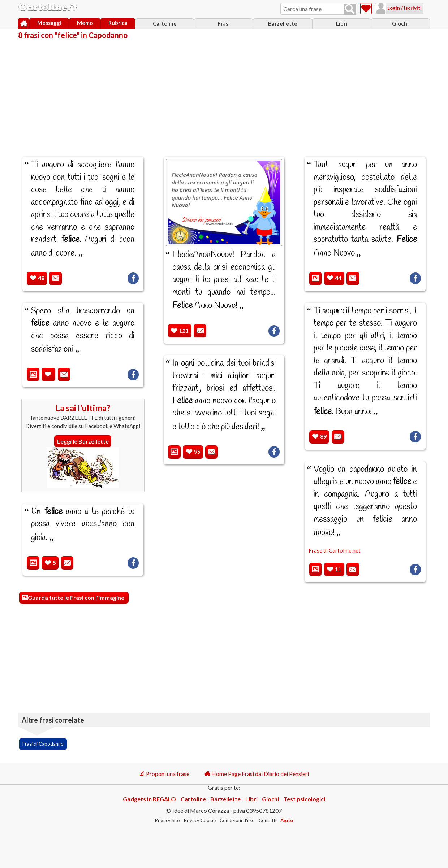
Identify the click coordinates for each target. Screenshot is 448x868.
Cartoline (165, 23)
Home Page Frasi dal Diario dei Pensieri (257, 774)
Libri (342, 23)
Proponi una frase (164, 774)
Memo (85, 23)
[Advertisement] (224, 93)
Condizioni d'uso (237, 820)
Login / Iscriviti (395, 8)
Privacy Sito (167, 820)
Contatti (268, 820)
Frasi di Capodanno (43, 744)
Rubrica (118, 23)
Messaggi (49, 23)
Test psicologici (304, 799)
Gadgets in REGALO (149, 799)
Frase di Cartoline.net (335, 550)
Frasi (224, 23)
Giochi (400, 23)
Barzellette (283, 23)
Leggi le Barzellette (83, 441)
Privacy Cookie (200, 820)
